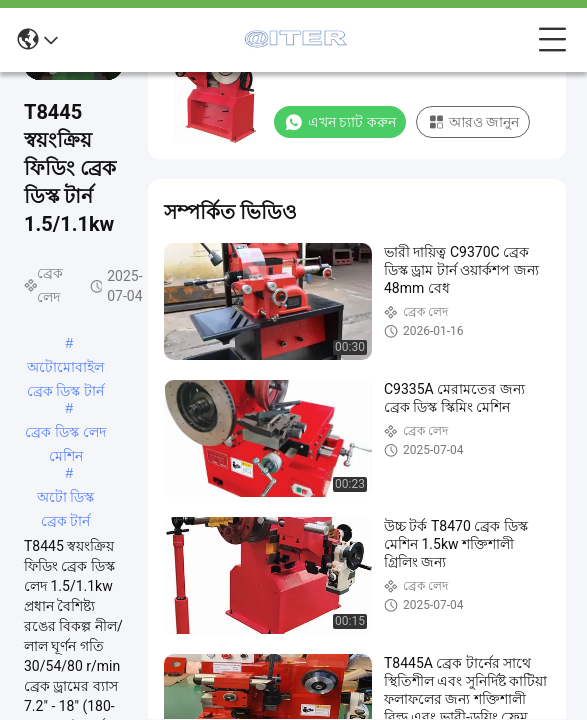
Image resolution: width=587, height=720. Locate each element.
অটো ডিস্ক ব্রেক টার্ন (66, 499)
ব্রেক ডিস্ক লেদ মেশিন (65, 434)
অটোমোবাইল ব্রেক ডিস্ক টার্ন (66, 369)
